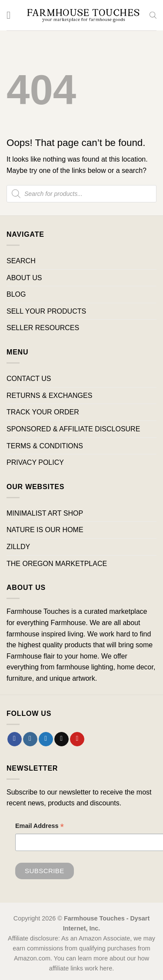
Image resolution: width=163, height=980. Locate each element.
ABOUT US (24, 278)
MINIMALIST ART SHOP (45, 513)
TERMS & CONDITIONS (45, 446)
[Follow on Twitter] (46, 739)
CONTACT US (29, 379)
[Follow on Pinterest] (77, 739)
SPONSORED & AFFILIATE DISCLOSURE (73, 429)
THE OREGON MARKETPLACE (57, 564)
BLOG (16, 294)
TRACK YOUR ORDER (43, 412)
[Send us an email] (62, 739)
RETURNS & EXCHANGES (49, 396)
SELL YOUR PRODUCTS (46, 311)
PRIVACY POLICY (35, 462)
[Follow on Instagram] (30, 739)
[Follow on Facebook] (15, 739)
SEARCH (21, 261)
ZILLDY (18, 547)
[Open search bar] (153, 15)
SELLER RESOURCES (43, 328)
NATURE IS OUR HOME (45, 530)
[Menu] (12, 15)
